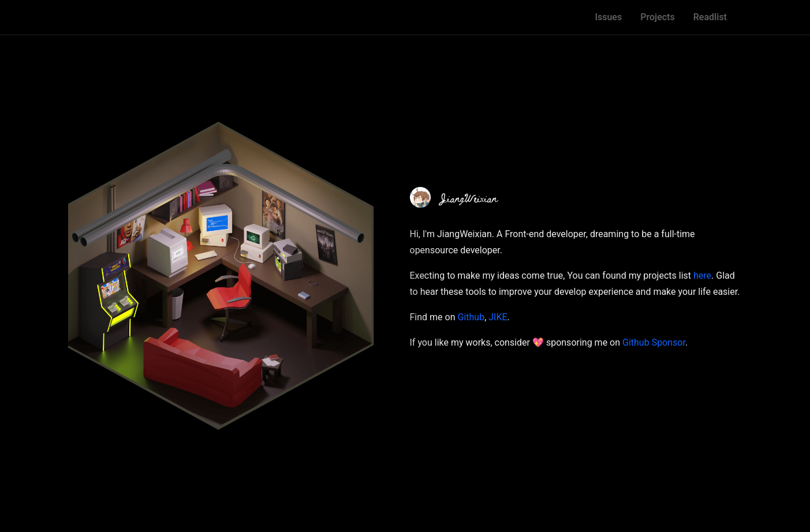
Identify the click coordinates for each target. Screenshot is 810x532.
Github (471, 317)
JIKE (498, 317)
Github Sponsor (654, 342)
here (702, 276)
